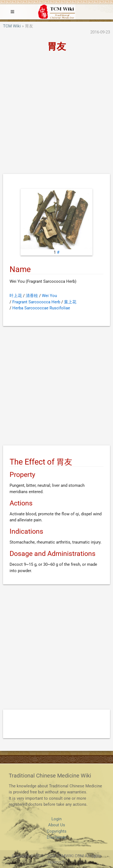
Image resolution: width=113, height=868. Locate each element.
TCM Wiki (12, 26)
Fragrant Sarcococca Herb (36, 302)
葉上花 (70, 302)
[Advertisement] (57, 114)
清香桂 (32, 296)
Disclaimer (57, 837)
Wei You (49, 296)
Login (57, 819)
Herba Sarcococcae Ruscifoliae (41, 308)
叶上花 (16, 296)
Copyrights (57, 831)
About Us (57, 825)
